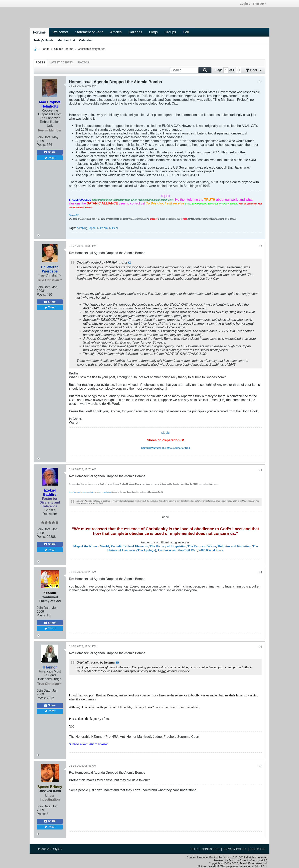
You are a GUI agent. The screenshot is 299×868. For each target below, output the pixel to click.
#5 (260, 646)
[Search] (191, 70)
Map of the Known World (91, 546)
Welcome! (60, 32)
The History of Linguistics (168, 546)
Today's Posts (44, 40)
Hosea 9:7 (74, 215)
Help (194, 849)
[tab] (40, 63)
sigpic (165, 433)
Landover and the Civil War (177, 550)
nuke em (102, 228)
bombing (82, 228)
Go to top (258, 849)
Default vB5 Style (49, 849)
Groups (170, 32)
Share (50, 152)
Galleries (135, 32)
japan (92, 228)
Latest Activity (61, 63)
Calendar (86, 40)
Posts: (41, 145)
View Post (130, 263)
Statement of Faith (89, 32)
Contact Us (211, 849)
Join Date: (44, 137)
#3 (260, 470)
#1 (260, 81)
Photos (83, 63)
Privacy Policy (235, 849)
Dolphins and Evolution (234, 546)
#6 (260, 766)
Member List (66, 40)
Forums (39, 32)
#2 (260, 246)
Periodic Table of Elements (129, 546)
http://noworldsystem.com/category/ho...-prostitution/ (90, 492)
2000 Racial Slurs (211, 550)
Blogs (153, 32)
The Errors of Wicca (202, 546)
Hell (186, 32)
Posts (40, 63)
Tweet (50, 158)
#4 (260, 572)
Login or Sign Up (253, 3)
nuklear (114, 228)
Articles (116, 32)
